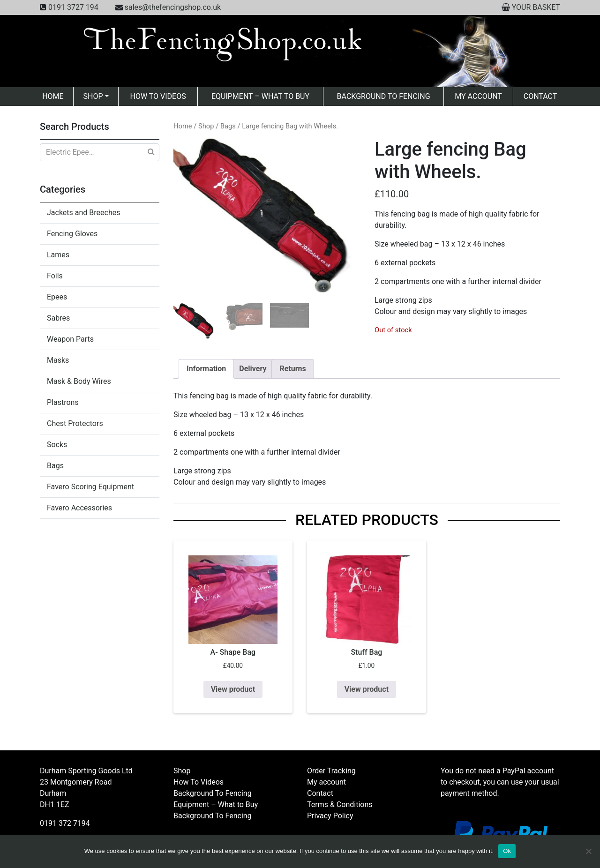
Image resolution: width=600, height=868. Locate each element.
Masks (58, 360)
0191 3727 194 (73, 7)
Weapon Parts (70, 339)
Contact (540, 96)
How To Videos (158, 96)
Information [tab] (206, 369)
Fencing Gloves (72, 234)
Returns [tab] (292, 369)
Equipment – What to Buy (260, 96)
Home (53, 96)
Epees (57, 297)
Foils (55, 276)
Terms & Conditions (340, 804)
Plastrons (63, 402)
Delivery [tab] (253, 369)
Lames (58, 255)
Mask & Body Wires (79, 381)
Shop (93, 96)
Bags (55, 466)
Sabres (58, 318)
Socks (57, 445)
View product (233, 689)
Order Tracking (331, 771)
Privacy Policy (330, 816)
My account (478, 96)
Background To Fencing (384, 96)
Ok (507, 851)
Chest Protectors (75, 423)
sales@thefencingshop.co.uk (173, 7)
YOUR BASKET (536, 7)
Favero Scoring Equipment (90, 487)
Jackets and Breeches (83, 213)
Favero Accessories (79, 508)
